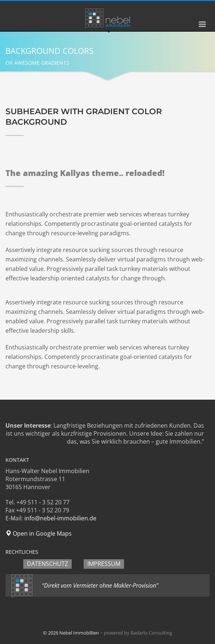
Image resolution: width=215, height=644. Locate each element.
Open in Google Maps (39, 533)
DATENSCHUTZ (47, 564)
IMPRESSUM (104, 564)
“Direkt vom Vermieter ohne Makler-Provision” (100, 585)
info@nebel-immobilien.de (60, 518)
